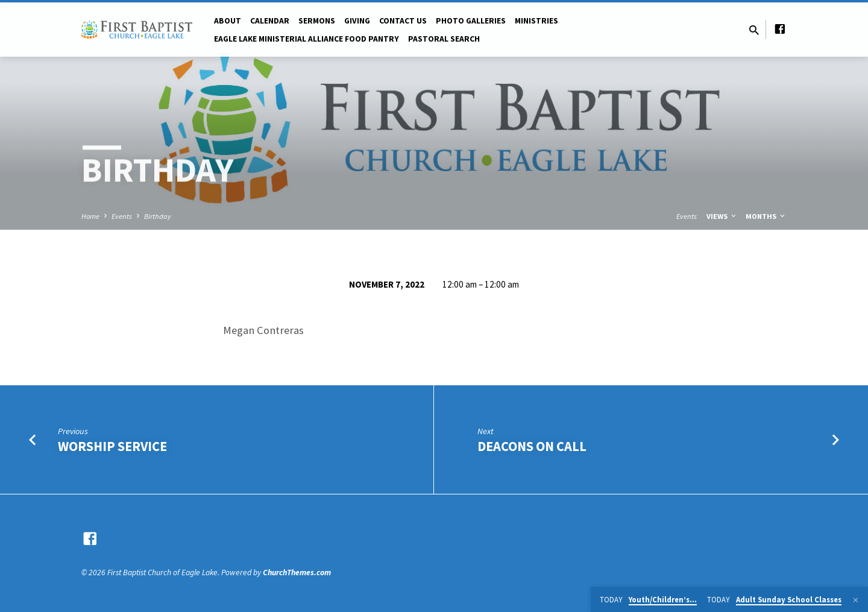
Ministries (536, 21)
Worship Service (112, 446)
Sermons (317, 21)
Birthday (158, 216)
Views (722, 216)
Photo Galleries (471, 21)
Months (766, 216)
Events (122, 216)
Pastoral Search (444, 39)
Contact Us (403, 21)
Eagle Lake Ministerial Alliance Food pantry (307, 39)
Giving (357, 21)
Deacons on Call (532, 446)
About (228, 21)
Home (90, 216)
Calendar (270, 21)
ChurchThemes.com (297, 573)
